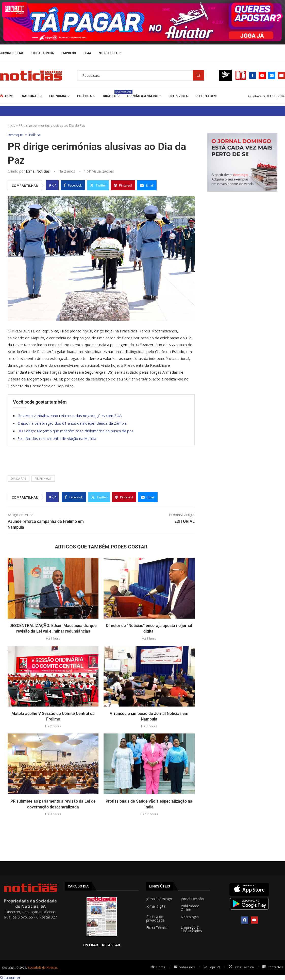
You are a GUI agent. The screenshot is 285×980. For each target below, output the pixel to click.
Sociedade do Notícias (43, 967)
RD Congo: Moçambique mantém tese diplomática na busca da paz (76, 431)
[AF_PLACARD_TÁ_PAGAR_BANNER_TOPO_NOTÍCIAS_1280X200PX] (142, 3)
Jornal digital (156, 906)
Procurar (198, 75)
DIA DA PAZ (19, 478)
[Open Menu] (281, 75)
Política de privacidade (155, 918)
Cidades (111, 94)
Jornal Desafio (192, 899)
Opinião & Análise (142, 96)
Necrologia (108, 53)
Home (7, 96)
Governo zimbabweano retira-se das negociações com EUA (70, 416)
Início (12, 125)
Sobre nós (185, 967)
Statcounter (10, 977)
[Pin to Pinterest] (123, 185)
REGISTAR (111, 945)
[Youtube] (262, 75)
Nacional (30, 96)
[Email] (272, 75)
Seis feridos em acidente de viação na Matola (57, 438)
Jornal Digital (12, 53)
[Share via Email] (147, 185)
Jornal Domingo (159, 899)
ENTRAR (91, 945)
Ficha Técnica (43, 53)
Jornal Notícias (38, 171)
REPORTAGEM (206, 96)
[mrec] (242, 135)
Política (85, 96)
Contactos (273, 967)
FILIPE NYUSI (43, 478)
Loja (87, 53)
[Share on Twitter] (98, 185)
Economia (58, 96)
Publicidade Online (190, 908)
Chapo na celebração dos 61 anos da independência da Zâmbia (72, 423)
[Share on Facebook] (73, 185)
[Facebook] (253, 75)
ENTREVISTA (178, 96)
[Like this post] (54, 185)
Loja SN (212, 967)
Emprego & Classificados (191, 929)
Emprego (69, 53)
